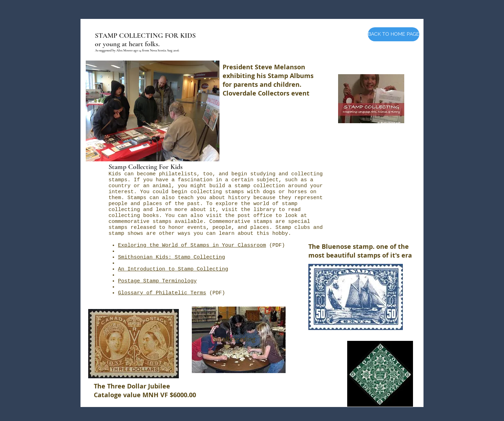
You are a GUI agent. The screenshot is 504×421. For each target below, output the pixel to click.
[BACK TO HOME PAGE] (394, 34)
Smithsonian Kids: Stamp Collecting (171, 257)
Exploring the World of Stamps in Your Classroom (192, 245)
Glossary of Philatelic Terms (162, 293)
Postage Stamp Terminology (157, 281)
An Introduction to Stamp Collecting (173, 269)
